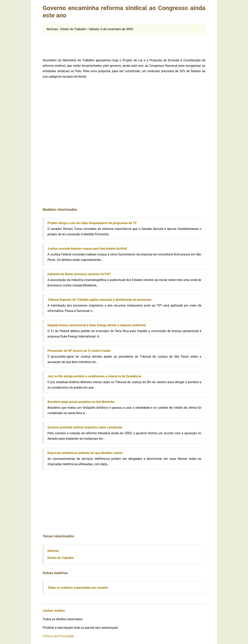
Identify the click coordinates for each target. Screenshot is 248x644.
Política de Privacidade (58, 636)
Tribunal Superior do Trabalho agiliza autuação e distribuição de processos (99, 300)
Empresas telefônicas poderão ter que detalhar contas (85, 453)
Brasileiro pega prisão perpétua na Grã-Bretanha (81, 402)
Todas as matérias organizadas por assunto (78, 588)
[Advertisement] (124, 44)
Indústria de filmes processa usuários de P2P (79, 274)
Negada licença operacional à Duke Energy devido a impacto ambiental (97, 325)
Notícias (53, 551)
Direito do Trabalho (61, 558)
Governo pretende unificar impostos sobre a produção (85, 427)
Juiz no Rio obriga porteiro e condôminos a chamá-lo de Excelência (94, 376)
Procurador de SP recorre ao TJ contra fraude (79, 351)
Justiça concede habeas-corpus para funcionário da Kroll (87, 249)
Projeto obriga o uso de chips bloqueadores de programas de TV (92, 223)
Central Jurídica (54, 611)
